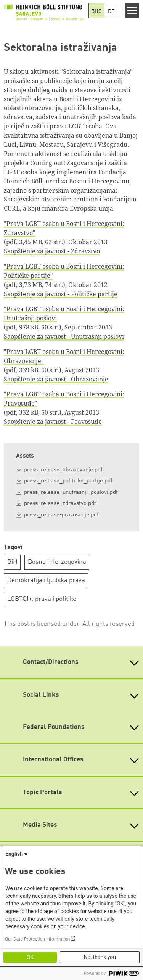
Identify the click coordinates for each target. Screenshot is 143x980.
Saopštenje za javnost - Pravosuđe (53, 422)
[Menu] (132, 11)
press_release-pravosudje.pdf (61, 515)
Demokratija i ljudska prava (46, 580)
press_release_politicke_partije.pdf (68, 481)
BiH (12, 562)
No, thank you (100, 957)
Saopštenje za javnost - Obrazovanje (56, 379)
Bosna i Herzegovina (57, 562)
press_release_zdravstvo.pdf (60, 504)
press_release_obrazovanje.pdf (63, 470)
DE (111, 11)
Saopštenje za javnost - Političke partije (61, 294)
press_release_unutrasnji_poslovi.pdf (71, 492)
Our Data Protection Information (37, 939)
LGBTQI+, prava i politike (42, 599)
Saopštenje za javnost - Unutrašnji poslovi (64, 336)
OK (30, 957)
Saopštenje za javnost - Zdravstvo (52, 251)
